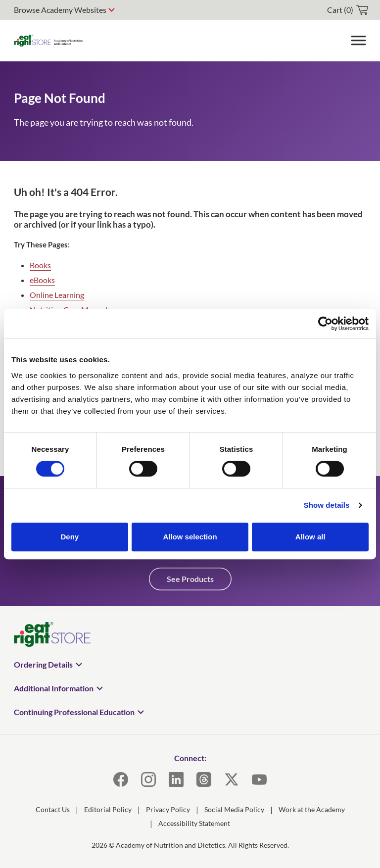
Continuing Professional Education (74, 712)
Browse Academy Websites (60, 10)
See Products (190, 579)
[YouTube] (259, 779)
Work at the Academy (312, 809)
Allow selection (190, 537)
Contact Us (53, 809)
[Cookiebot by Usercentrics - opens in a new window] (325, 324)
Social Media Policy (234, 809)
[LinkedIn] (176, 779)
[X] (232, 779)
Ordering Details (43, 664)
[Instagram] (148, 779)
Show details (327, 505)
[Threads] (204, 779)
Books (40, 265)
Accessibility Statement (194, 823)
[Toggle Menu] (358, 41)
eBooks (42, 280)
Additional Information (54, 688)
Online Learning (57, 295)
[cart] (348, 10)
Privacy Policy (168, 809)
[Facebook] (121, 779)
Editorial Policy (108, 809)
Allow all (310, 537)
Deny (70, 537)
